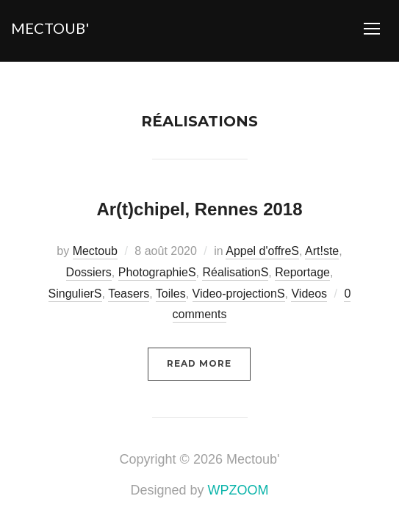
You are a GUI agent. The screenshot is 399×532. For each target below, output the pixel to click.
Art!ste (322, 251)
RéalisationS (235, 272)
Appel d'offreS (262, 251)
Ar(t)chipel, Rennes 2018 (199, 209)
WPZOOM (238, 490)
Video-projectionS (239, 294)
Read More (199, 363)
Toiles (171, 294)
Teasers (129, 294)
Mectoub (95, 251)
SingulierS (75, 294)
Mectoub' (50, 28)
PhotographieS (157, 272)
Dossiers (89, 272)
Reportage (302, 272)
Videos (309, 294)
